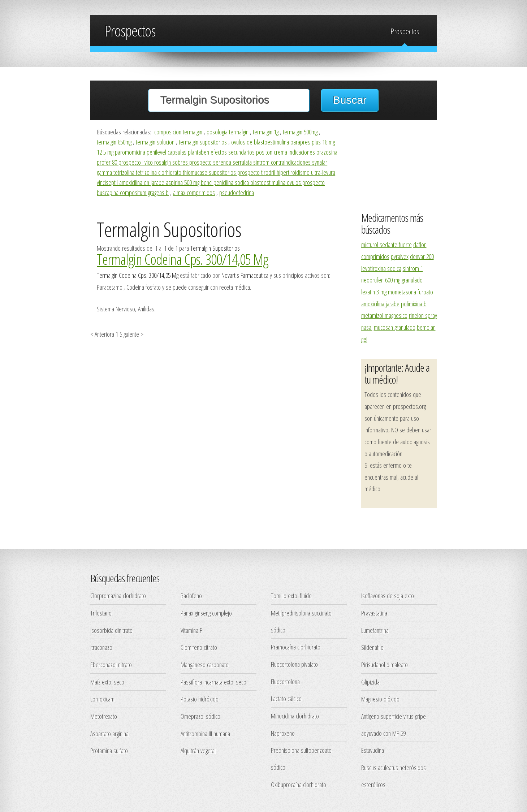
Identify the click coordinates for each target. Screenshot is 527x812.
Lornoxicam (102, 699)
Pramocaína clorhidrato (296, 647)
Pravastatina (374, 613)
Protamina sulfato (109, 750)
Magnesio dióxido (380, 699)
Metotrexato (104, 716)
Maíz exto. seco (107, 682)
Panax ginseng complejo (206, 613)
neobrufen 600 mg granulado (392, 280)
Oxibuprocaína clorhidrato (299, 784)
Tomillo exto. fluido (291, 595)
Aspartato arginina (109, 733)
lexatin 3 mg (374, 292)
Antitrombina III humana (205, 733)
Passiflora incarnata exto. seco (213, 682)
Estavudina (373, 750)
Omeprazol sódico (200, 716)
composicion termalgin (178, 132)
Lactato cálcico (286, 698)
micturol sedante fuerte (386, 244)
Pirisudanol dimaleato (385, 664)
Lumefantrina (375, 630)
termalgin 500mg (300, 132)
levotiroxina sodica (381, 268)
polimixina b (414, 304)
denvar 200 (422, 256)
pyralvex (400, 256)
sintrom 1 (413, 268)
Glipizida (370, 682)
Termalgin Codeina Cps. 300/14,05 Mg (182, 259)
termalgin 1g (266, 132)
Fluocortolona (285, 681)
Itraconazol (102, 647)
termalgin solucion (155, 142)
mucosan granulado (395, 327)
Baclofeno (191, 595)
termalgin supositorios (203, 142)
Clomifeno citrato (199, 647)
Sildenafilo (372, 647)
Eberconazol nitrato (111, 664)
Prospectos (405, 31)
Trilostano (101, 613)
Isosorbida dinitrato (111, 630)
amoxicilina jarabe (380, 304)
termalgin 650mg (114, 142)
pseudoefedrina (237, 192)
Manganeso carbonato (205, 664)
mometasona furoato (411, 292)
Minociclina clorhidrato (295, 716)
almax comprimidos (194, 192)
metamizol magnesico (384, 315)
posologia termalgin (228, 132)
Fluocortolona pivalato (294, 664)
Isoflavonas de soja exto (388, 595)
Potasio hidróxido (200, 699)
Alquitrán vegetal (198, 750)
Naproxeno (283, 733)
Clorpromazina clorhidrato (118, 595)
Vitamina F (191, 630)
